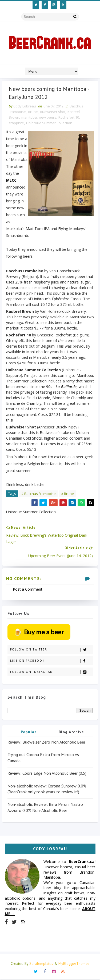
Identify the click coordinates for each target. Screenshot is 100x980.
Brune (33, 112)
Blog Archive (71, 732)
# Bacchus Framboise (39, 494)
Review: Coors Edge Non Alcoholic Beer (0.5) (47, 774)
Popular (29, 732)
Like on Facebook (51, 661)
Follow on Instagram (51, 672)
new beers (48, 118)
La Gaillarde (66, 387)
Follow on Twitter (51, 650)
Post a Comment (28, 590)
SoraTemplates (41, 964)
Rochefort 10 (69, 118)
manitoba (29, 118)
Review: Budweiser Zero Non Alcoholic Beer (46, 743)
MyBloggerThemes (74, 964)
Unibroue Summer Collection (49, 123)
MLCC (11, 181)
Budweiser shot (53, 112)
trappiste (17, 123)
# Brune (67, 494)
